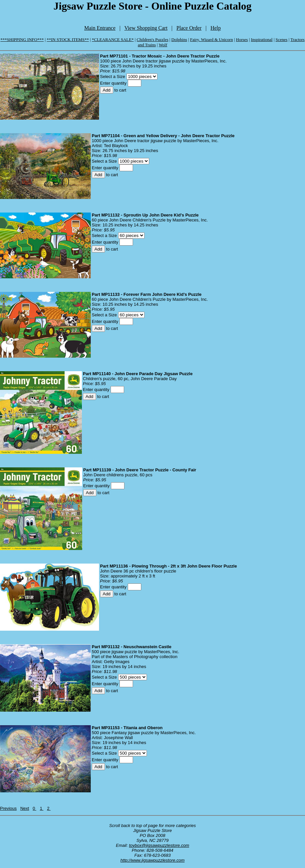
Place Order (189, 28)
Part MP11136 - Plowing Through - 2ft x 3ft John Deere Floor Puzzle (169, 566)
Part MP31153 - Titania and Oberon (127, 728)
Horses (242, 39)
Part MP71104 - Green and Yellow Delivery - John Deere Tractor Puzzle (163, 136)
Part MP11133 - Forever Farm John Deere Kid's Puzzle (147, 294)
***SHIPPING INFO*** (22, 39)
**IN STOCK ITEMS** (68, 39)
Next (25, 808)
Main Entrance (100, 28)
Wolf (163, 45)
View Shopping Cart (146, 28)
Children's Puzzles (152, 39)
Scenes (282, 39)
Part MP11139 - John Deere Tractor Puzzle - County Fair (140, 470)
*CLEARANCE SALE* (113, 39)
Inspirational (262, 39)
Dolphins (179, 39)
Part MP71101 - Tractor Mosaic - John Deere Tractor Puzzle (160, 56)
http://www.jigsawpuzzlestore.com (152, 860)
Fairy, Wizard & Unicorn (212, 39)
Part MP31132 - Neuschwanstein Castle (132, 647)
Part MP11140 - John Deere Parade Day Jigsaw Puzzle (138, 374)
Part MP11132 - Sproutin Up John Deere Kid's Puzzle (145, 215)
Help (216, 28)
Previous (8, 808)
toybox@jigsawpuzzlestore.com (159, 845)
